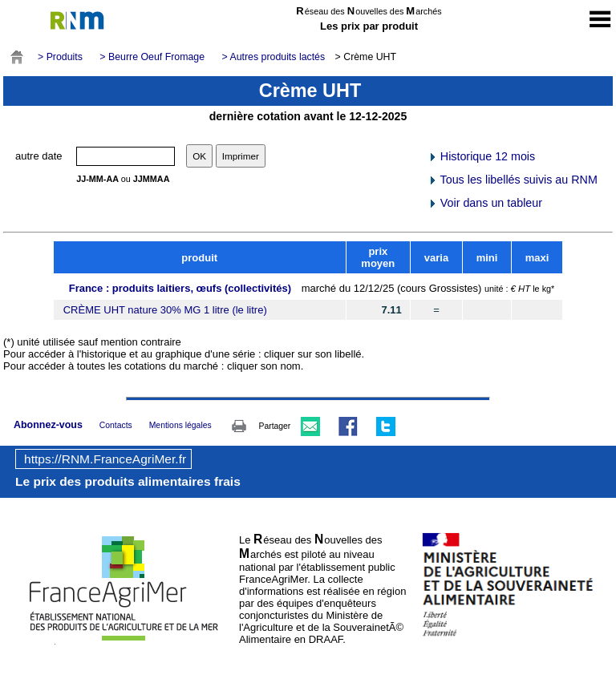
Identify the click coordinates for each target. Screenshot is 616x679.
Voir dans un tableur (485, 203)
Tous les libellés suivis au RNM (513, 180)
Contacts (116, 425)
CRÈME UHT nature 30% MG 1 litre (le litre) (165, 310)
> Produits (60, 57)
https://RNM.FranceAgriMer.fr (105, 459)
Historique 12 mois (481, 156)
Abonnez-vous (48, 425)
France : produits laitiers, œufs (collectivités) (180, 288)
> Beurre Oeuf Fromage (152, 57)
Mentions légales (180, 425)
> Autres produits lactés (274, 57)
